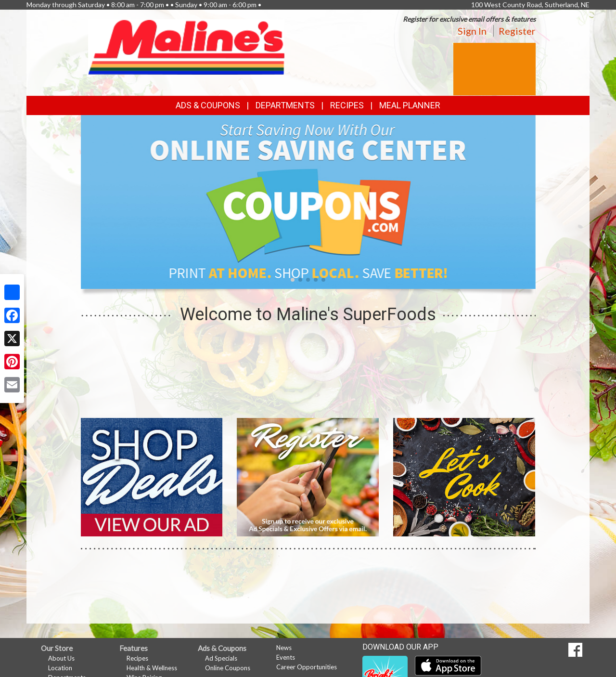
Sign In (472, 31)
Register (517, 31)
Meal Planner (410, 105)
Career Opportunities (307, 667)
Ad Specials (221, 658)
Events (286, 657)
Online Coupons (228, 668)
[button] (293, 280)
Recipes (347, 105)
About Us (61, 658)
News (284, 648)
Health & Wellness (152, 668)
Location (60, 668)
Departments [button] (285, 105)
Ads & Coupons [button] (208, 105)
